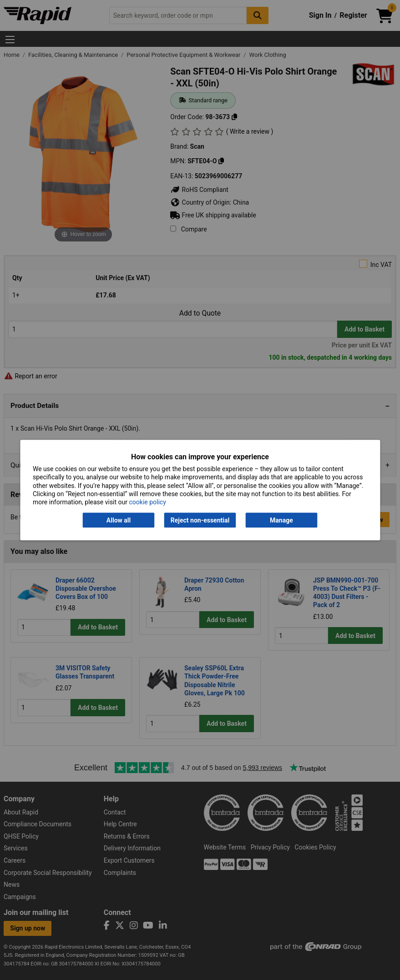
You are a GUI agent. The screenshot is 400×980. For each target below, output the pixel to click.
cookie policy (148, 502)
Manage (281, 520)
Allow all (119, 520)
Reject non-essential (200, 520)
